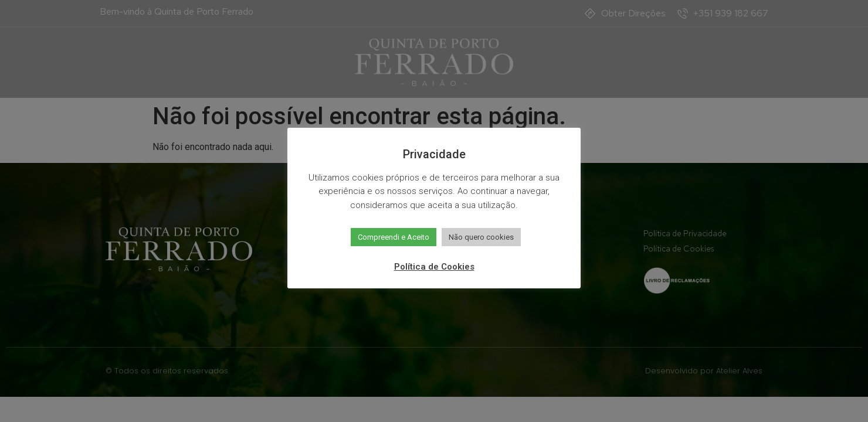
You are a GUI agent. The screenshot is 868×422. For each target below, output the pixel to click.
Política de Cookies (434, 267)
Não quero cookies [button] (481, 237)
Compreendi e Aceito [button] (394, 237)
